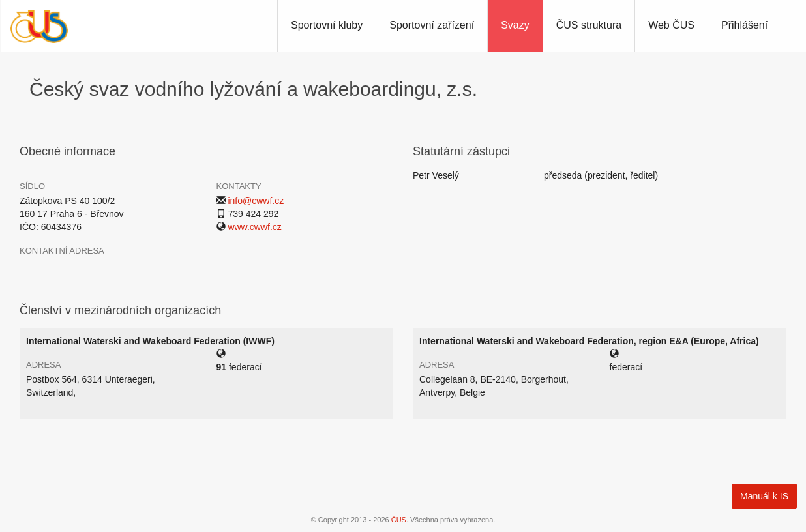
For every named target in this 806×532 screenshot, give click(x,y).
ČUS (399, 520)
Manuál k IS (764, 496)
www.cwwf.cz (254, 227)
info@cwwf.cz (256, 201)
